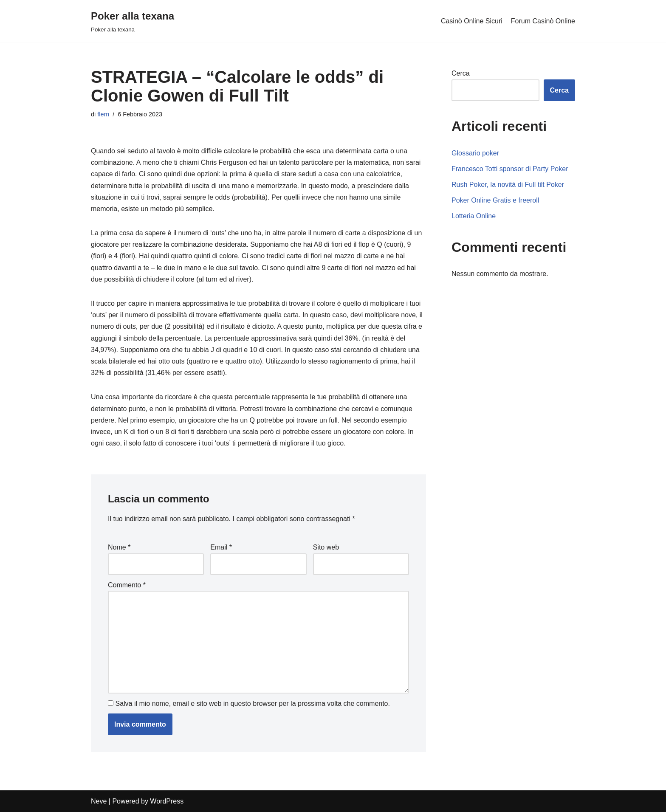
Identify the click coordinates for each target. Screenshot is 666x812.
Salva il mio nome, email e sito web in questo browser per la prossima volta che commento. (253, 703)
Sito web (326, 547)
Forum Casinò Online (543, 21)
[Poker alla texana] (133, 21)
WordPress (167, 801)
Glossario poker (475, 153)
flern (103, 114)
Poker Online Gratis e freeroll (495, 200)
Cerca (461, 73)
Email (221, 547)
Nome (119, 547)
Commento (127, 585)
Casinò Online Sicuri (472, 21)
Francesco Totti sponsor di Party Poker (510, 169)
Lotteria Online (474, 216)
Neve (99, 801)
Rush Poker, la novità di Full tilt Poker (508, 185)
